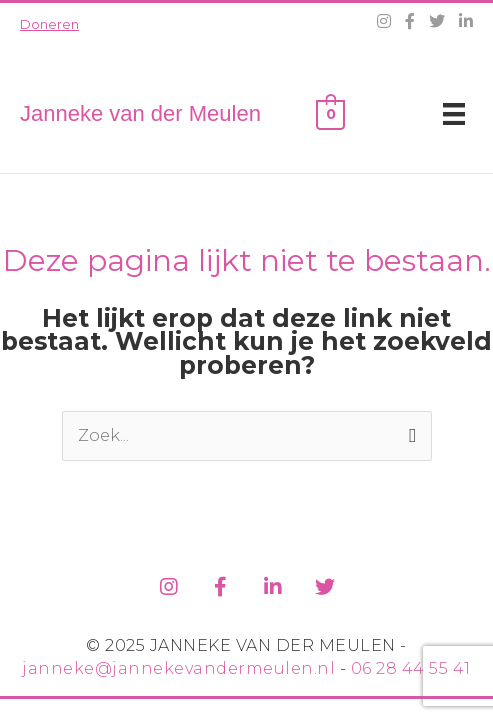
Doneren (49, 24)
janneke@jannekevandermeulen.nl (178, 668)
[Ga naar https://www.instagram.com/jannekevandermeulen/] (169, 583)
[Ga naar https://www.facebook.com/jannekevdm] (221, 583)
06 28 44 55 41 (411, 668)
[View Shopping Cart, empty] (331, 113)
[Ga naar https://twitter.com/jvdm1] (325, 583)
